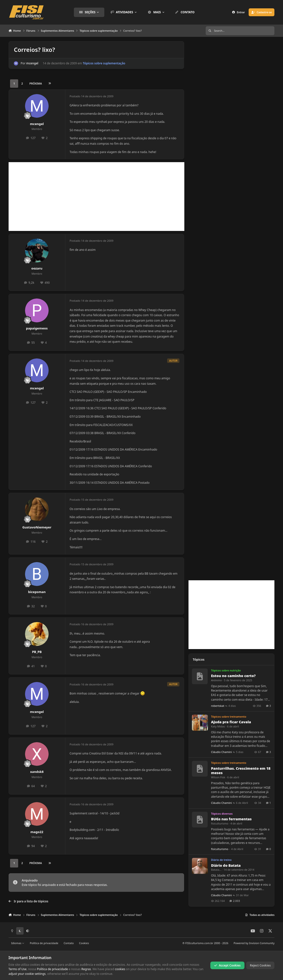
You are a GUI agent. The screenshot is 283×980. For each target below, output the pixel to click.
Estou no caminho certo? (233, 676)
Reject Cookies (260, 965)
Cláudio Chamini (222, 752)
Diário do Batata (226, 865)
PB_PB (37, 652)
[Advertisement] (96, 197)
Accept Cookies (228, 965)
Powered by (254, 943)
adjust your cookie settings (27, 974)
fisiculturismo (220, 824)
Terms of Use (18, 969)
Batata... (216, 870)
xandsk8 (37, 772)
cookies (120, 969)
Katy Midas (218, 727)
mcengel (32, 63)
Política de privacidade (44, 943)
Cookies (84, 943)
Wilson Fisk (218, 777)
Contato (69, 943)
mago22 (37, 832)
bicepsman (37, 592)
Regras (86, 969)
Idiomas (18, 943)
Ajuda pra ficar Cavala (231, 722)
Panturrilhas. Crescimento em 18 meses (241, 771)
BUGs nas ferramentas (231, 819)
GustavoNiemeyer (37, 527)
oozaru (37, 268)
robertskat (218, 706)
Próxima (36, 83)
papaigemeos (37, 328)
